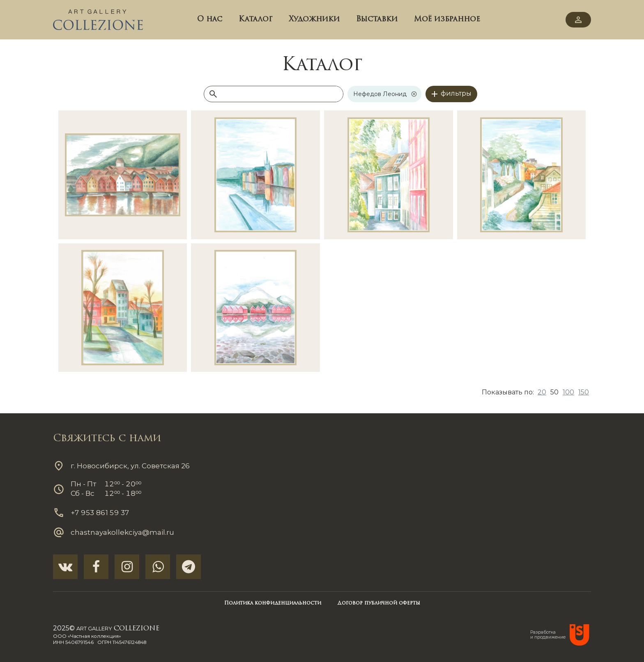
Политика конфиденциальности (273, 603)
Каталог (255, 19)
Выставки (377, 19)
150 (584, 392)
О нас (210, 19)
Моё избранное (447, 19)
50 (554, 392)
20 (542, 392)
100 (568, 392)
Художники (314, 19)
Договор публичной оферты (379, 603)
